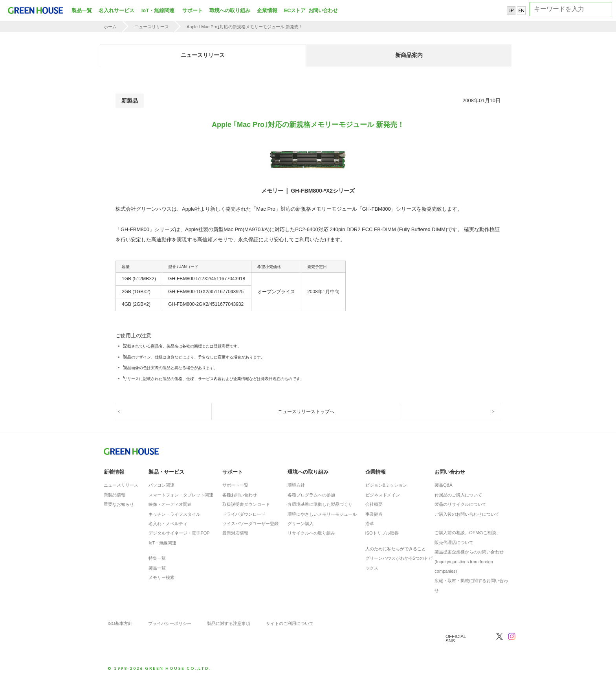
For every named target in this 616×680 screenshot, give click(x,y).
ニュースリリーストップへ (306, 412)
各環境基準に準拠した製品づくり (320, 504)
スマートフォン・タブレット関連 (181, 495)
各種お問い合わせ (240, 495)
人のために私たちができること (396, 549)
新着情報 (114, 472)
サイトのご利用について (290, 623)
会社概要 (374, 504)
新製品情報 (115, 495)
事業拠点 (374, 514)
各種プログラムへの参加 (311, 495)
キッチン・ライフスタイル (174, 514)
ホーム (110, 27)
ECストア (295, 10)
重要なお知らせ (119, 504)
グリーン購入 (301, 524)
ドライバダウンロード (244, 514)
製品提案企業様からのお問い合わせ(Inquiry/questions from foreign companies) (469, 561)
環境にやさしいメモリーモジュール (322, 514)
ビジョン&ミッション (386, 485)
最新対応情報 (235, 533)
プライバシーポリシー (170, 623)
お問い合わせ (322, 10)
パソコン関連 (161, 485)
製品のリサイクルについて (460, 504)
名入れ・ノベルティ (168, 524)
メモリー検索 (161, 577)
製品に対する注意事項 (229, 623)
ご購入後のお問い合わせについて (467, 514)
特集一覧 (157, 558)
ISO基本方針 (120, 623)
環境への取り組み (230, 10)
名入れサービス (116, 10)
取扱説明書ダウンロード (246, 504)
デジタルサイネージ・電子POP (179, 533)
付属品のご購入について (458, 495)
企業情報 (267, 10)
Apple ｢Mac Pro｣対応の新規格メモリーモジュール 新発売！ (245, 27)
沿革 (370, 524)
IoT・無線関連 (158, 10)
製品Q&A (443, 485)
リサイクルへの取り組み (311, 533)
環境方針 (296, 485)
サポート (192, 10)
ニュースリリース (152, 27)
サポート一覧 (235, 485)
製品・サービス (166, 472)
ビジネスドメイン (383, 495)
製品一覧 (82, 10)
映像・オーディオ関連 (170, 504)
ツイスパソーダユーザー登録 (250, 524)
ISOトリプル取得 (382, 533)
